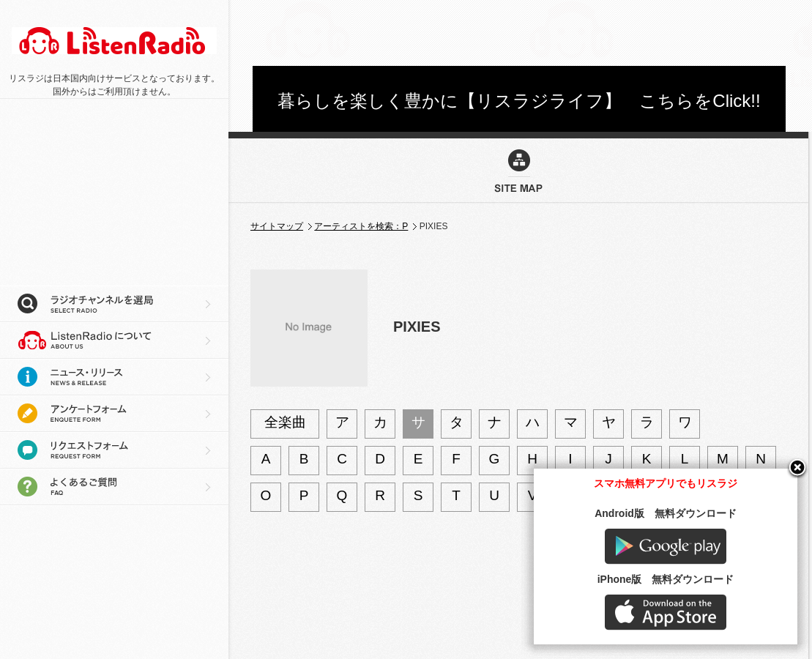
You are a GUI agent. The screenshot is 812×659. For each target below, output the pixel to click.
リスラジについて (114, 340)
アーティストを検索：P (361, 226)
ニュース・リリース (114, 377)
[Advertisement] (110, 190)
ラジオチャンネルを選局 (114, 304)
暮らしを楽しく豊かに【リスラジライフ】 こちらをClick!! (519, 101)
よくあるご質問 (114, 487)
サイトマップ (277, 226)
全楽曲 (285, 422)
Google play (666, 547)
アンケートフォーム (114, 414)
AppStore (666, 613)
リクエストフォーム (114, 450)
